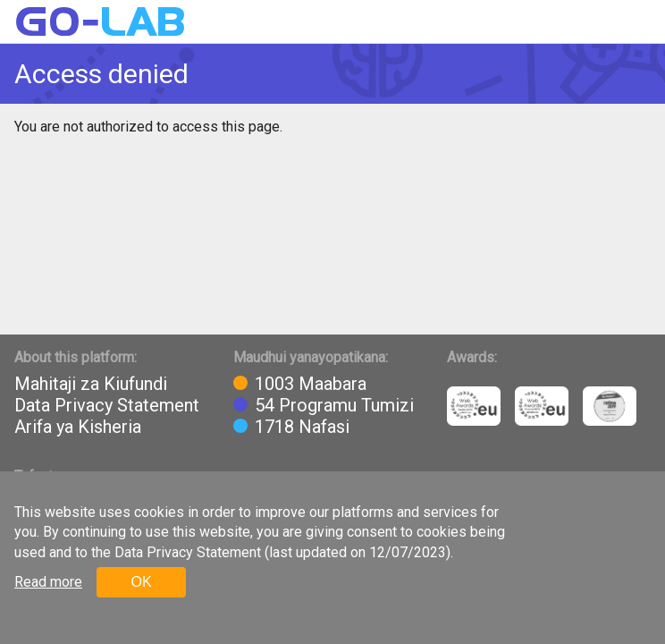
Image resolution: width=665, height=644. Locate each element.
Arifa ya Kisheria (78, 427)
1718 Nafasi (302, 427)
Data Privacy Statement (107, 405)
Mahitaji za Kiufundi (91, 384)
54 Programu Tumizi (334, 405)
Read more (48, 582)
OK (141, 582)
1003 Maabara (311, 384)
